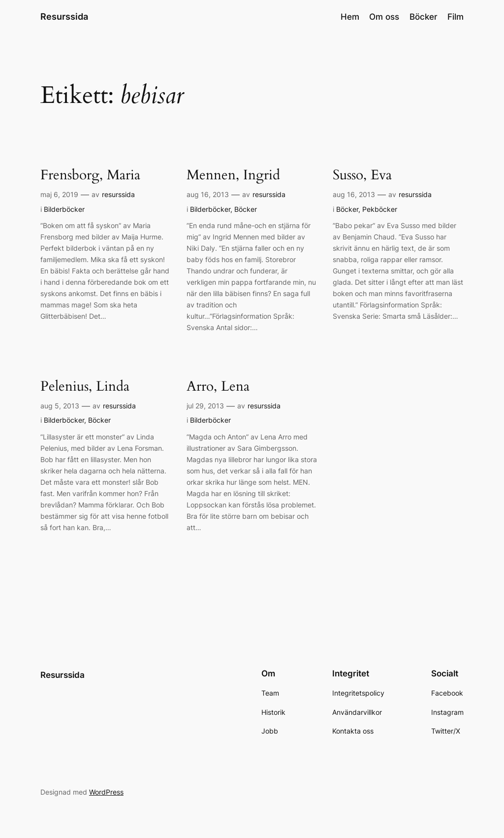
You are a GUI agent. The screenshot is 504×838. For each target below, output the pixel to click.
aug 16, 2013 (208, 194)
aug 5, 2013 (60, 406)
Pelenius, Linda (85, 386)
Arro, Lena (218, 386)
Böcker (246, 209)
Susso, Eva (362, 175)
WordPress (106, 792)
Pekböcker (380, 209)
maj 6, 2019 (59, 194)
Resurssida (64, 17)
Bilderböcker (64, 209)
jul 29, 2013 (205, 406)
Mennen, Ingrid (233, 175)
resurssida (118, 194)
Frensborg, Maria (90, 175)
